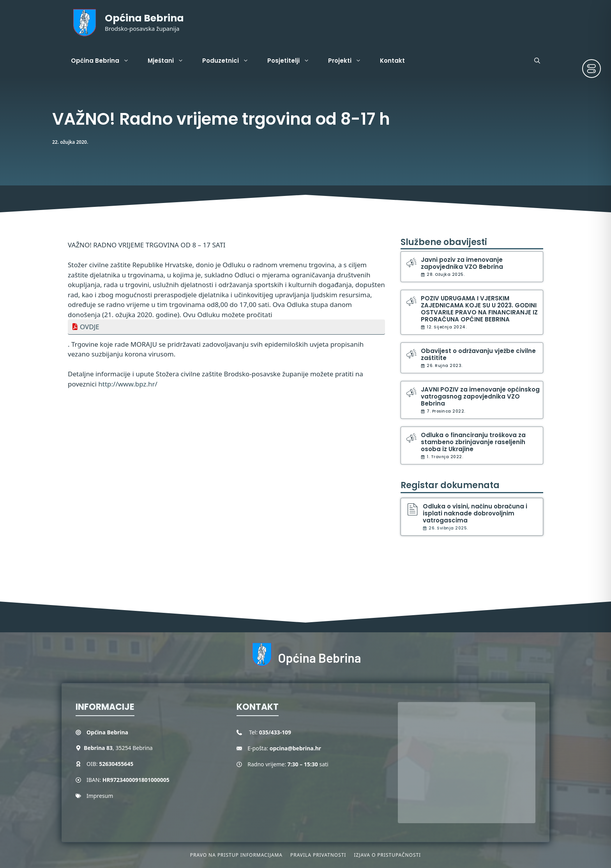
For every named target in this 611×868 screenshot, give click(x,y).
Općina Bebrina (144, 18)
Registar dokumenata (450, 485)
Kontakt (392, 61)
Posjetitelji (293, 61)
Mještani (170, 61)
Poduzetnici (230, 61)
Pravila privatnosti (318, 855)
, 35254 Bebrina (118, 748)
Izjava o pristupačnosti (387, 855)
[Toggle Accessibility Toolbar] (592, 69)
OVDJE (90, 327)
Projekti (349, 61)
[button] (537, 61)
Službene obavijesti (444, 242)
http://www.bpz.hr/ (128, 384)
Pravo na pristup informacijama (236, 855)
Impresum (100, 796)
